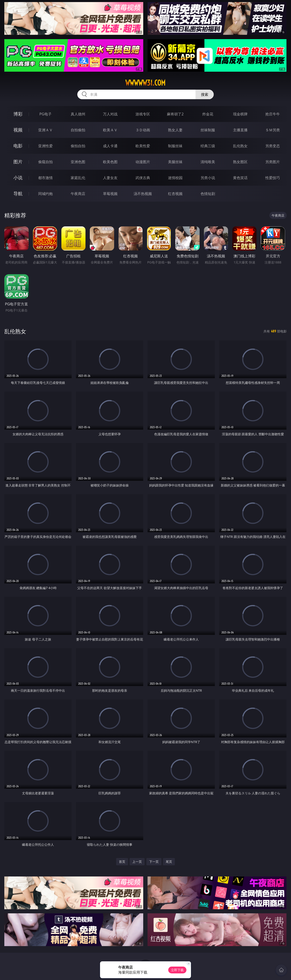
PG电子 (45, 114)
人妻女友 (110, 178)
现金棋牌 (240, 114)
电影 (18, 146)
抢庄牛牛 (273, 114)
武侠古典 (143, 178)
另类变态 (273, 146)
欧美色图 (110, 162)
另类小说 (208, 178)
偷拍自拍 (78, 146)
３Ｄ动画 (143, 130)
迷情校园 (175, 178)
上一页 (137, 862)
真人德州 (78, 114)
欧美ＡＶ (110, 130)
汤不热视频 (143, 194)
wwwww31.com (145, 83)
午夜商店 (78, 194)
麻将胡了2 (175, 114)
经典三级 (208, 146)
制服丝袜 (175, 146)
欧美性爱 (143, 146)
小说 (18, 178)
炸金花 (208, 114)
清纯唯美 (208, 162)
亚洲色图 (78, 162)
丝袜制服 (208, 130)
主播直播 (240, 130)
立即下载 (177, 970)
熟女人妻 (175, 130)
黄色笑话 (240, 178)
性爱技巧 (273, 178)
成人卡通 (110, 146)
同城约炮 (45, 194)
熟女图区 (240, 162)
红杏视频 (175, 194)
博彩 (18, 114)
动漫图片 (143, 162)
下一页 (154, 862)
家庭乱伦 (78, 178)
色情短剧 (208, 194)
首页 (122, 862)
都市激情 (45, 178)
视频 (18, 130)
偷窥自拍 (45, 162)
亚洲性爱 (45, 146)
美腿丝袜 (175, 162)
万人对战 (110, 114)
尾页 (169, 862)
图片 (18, 162)
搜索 (205, 94)
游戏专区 (143, 114)
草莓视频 (110, 194)
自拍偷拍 (78, 130)
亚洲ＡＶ (45, 130)
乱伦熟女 (240, 146)
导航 (18, 194)
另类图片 (273, 162)
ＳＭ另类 (273, 130)
